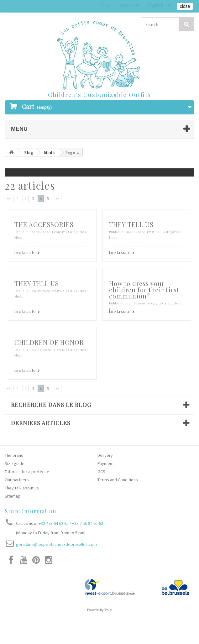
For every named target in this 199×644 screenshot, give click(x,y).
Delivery (105, 455)
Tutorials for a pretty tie (27, 472)
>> (57, 198)
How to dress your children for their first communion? (144, 290)
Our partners (17, 480)
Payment (106, 463)
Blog (29, 152)
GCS (101, 472)
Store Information (31, 511)
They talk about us (22, 488)
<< (9, 198)
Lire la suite (25, 252)
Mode (49, 152)
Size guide (15, 463)
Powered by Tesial (100, 610)
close (185, 6)
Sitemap (13, 496)
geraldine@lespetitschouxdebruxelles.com (56, 544)
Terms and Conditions (118, 480)
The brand (14, 455)
